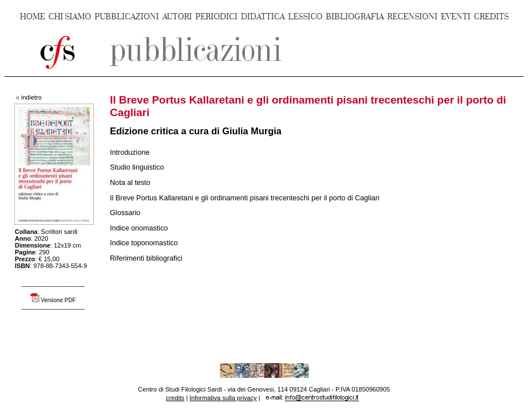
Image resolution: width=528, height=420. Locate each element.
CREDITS (491, 17)
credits (175, 398)
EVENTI (456, 17)
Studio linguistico (137, 167)
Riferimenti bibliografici (146, 258)
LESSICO (305, 17)
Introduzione (130, 153)
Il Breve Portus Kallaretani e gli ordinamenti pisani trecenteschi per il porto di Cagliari (245, 198)
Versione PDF (59, 300)
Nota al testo (130, 183)
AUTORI (177, 17)
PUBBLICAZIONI (127, 17)
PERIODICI (216, 17)
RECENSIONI (412, 17)
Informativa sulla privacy (223, 398)
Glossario (125, 213)
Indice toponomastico (144, 243)
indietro (31, 97)
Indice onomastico (139, 228)
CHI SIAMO (70, 17)
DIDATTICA (263, 17)
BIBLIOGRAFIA (355, 17)
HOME (32, 17)
